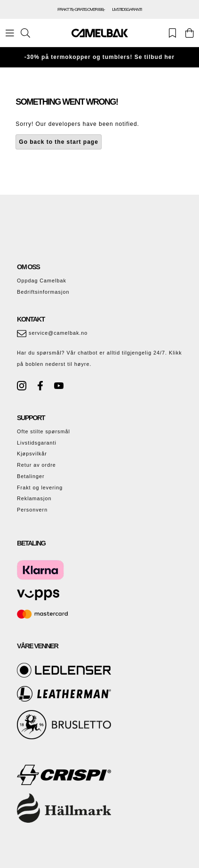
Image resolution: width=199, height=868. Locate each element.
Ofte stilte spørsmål (44, 431)
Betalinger (31, 476)
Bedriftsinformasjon (43, 292)
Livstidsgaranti (37, 443)
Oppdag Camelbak (42, 281)
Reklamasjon (34, 498)
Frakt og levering (40, 488)
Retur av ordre (36, 465)
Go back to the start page (59, 142)
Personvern (32, 510)
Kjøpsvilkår (32, 454)
